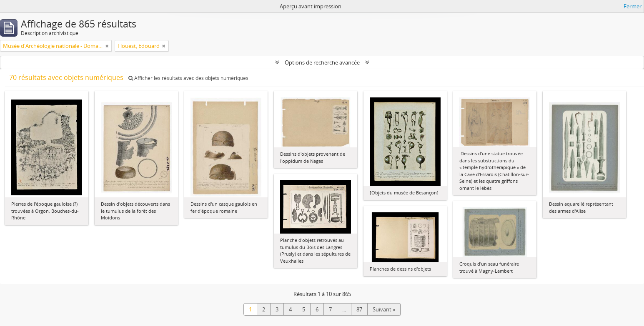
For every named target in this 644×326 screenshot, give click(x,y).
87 (359, 309)
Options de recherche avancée (322, 62)
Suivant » (384, 309)
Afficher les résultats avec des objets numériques (188, 78)
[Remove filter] (107, 46)
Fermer (633, 6)
